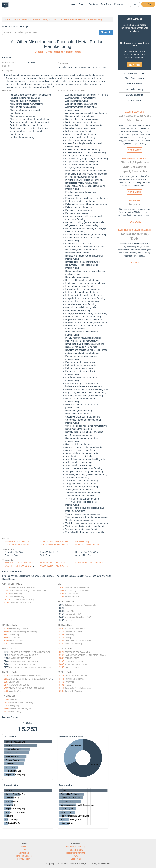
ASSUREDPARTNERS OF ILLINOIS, (58, 566)
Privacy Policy (24, 859)
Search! (106, 32)
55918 (7, 587)
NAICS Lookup (135, 84)
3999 (61, 590)
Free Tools (106, 4)
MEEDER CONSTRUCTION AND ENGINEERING (28, 541)
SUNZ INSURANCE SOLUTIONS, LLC (94, 563)
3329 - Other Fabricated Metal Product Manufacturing (76, 19)
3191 (6, 679)
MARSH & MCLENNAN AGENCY (56, 563)
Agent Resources (134, 112)
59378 (7, 599)
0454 (61, 641)
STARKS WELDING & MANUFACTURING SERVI (63, 541)
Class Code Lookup (135, 78)
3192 (61, 655)
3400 (6, 641)
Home (73, 4)
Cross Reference (54, 52)
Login (134, 4)
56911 (7, 596)
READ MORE (135, 150)
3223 (6, 702)
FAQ (24, 850)
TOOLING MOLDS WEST (17, 544)
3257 (6, 644)
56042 (7, 590)
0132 (61, 644)
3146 (6, 638)
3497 (61, 593)
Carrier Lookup (135, 101)
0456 (61, 628)
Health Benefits (76, 850)
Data (82, 4)
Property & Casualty (76, 847)
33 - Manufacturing (39, 19)
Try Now (148, 4)
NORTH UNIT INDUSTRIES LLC (55, 544)
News (24, 847)
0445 (61, 632)
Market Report (73, 52)
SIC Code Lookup (135, 89)
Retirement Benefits (76, 853)
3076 (6, 628)
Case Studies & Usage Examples (135, 230)
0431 (61, 638)
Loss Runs (76, 859)
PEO (76, 856)
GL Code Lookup (135, 95)
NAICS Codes (20, 19)
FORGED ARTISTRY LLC (88, 544)
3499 (61, 587)
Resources (120, 4)
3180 (6, 632)
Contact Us (24, 853)
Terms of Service (24, 856)
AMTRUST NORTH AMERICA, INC (21, 563)
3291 (61, 596)
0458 (61, 635)
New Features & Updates (134, 158)
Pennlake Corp (82, 541)
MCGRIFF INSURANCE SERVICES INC (24, 566)
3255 (61, 667)
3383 (6, 635)
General (39, 52)
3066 (6, 699)
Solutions (93, 4)
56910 (7, 593)
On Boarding (135, 200)
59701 (7, 603)
